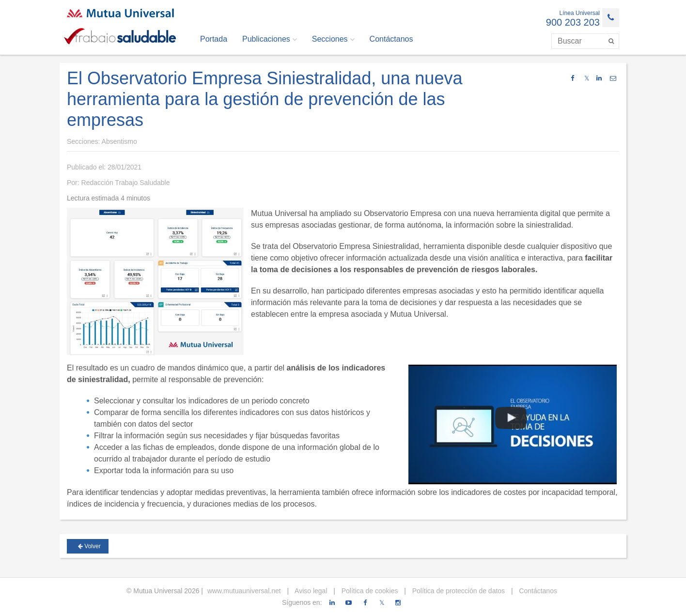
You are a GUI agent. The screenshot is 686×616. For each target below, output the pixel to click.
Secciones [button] (333, 39)
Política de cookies (369, 591)
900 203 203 (573, 22)
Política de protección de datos (458, 591)
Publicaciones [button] (270, 39)
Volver (89, 546)
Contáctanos (391, 39)
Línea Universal (580, 13)
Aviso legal (310, 591)
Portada (214, 39)
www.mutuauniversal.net (244, 591)
